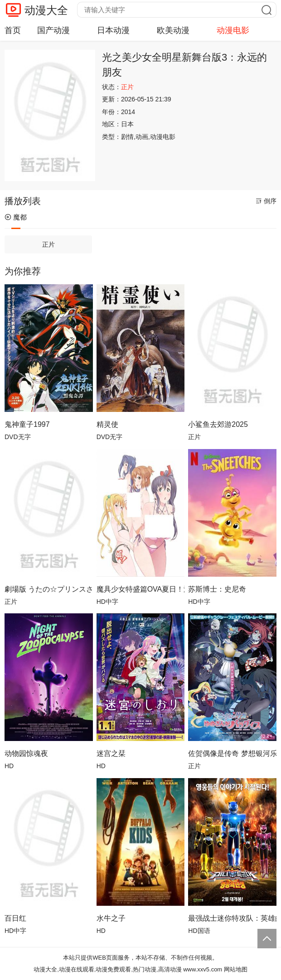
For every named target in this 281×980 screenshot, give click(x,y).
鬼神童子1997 (27, 424)
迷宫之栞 (111, 753)
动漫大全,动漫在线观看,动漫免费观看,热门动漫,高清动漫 (107, 969)
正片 (48, 244)
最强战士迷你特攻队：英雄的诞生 (232, 918)
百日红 (15, 918)
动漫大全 (46, 10)
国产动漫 (53, 30)
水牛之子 (111, 918)
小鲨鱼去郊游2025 (218, 424)
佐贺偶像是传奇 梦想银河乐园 (232, 753)
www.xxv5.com (203, 969)
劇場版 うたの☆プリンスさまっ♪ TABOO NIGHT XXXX (49, 589)
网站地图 (236, 969)
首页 (13, 30)
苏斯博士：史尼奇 (217, 589)
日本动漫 (113, 30)
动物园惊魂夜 (26, 753)
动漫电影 (233, 30)
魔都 (16, 217)
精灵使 (107, 424)
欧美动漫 (173, 30)
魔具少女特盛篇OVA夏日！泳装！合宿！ (141, 589)
